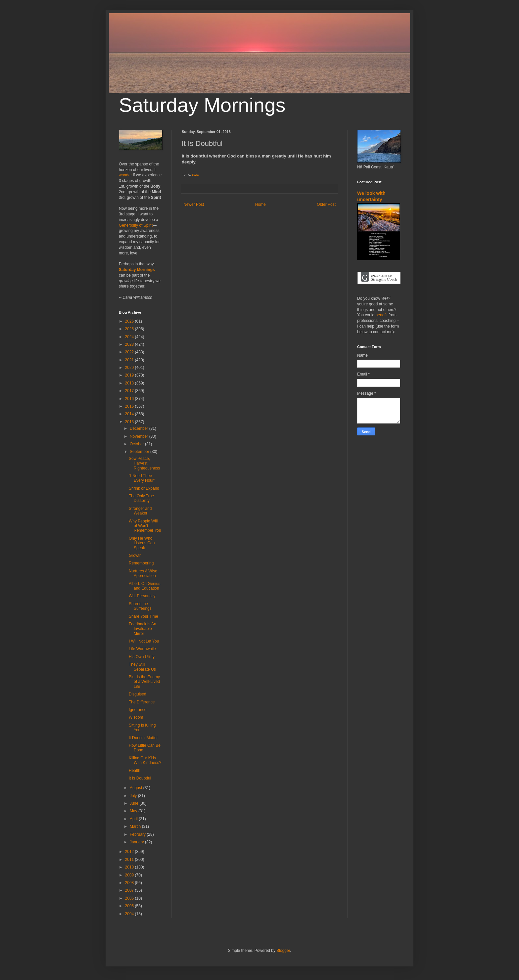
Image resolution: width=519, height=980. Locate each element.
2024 (130, 337)
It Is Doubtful (140, 778)
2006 (130, 898)
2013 (130, 422)
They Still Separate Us (142, 667)
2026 (130, 321)
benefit (382, 315)
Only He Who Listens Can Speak (142, 543)
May (134, 811)
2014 (130, 414)
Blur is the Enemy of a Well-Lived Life (144, 682)
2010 (130, 867)
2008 (130, 883)
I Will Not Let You (144, 641)
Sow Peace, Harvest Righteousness (144, 463)
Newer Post (194, 204)
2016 (130, 399)
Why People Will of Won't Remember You (145, 526)
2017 (130, 391)
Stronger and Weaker (140, 511)
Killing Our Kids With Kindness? (145, 760)
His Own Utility (142, 657)
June (135, 803)
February (138, 834)
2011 (130, 860)
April (134, 819)
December (140, 428)
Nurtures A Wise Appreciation (143, 573)
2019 (130, 375)
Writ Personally (142, 596)
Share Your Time (143, 616)
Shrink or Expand (144, 488)
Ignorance (138, 710)
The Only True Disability (141, 498)
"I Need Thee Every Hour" (142, 478)
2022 (130, 352)
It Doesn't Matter (143, 738)
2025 (130, 329)
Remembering (141, 563)
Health (135, 771)
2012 (130, 852)
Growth (135, 556)
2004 (130, 914)
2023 (130, 344)
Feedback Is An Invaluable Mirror (142, 629)
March (136, 826)
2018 (130, 383)
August (137, 788)
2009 (130, 875)
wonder (125, 175)
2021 (130, 360)
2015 (130, 406)
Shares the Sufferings (140, 606)
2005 (130, 906)
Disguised (138, 694)
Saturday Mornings (202, 105)
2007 (130, 890)
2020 (130, 368)
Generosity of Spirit (136, 225)
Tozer (196, 175)
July (134, 796)
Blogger (283, 951)
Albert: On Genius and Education (144, 586)
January (137, 842)
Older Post (326, 204)
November (140, 436)
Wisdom (136, 717)
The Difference (142, 702)
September (140, 452)
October (137, 444)
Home (260, 204)
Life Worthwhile (142, 649)
